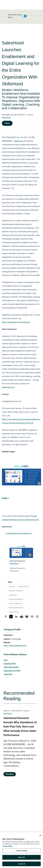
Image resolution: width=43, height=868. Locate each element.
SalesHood (6, 117)
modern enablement (15, 603)
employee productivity (16, 591)
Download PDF (10, 664)
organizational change (16, 608)
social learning (13, 612)
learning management (16, 599)
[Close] (40, 837)
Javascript (8, 674)
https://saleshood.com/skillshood (16, 322)
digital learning (24, 586)
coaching (12, 586)
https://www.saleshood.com (15, 646)
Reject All (21, 859)
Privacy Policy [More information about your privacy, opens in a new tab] (8, 847)
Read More (10, 774)
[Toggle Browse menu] (34, 16)
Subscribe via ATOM (12, 671)
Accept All (21, 865)
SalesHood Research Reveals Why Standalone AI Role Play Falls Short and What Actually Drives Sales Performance (20, 727)
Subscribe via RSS (11, 667)
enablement (13, 595)
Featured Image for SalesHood (19, 533)
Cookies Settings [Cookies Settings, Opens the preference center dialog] (21, 852)
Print (6, 660)
